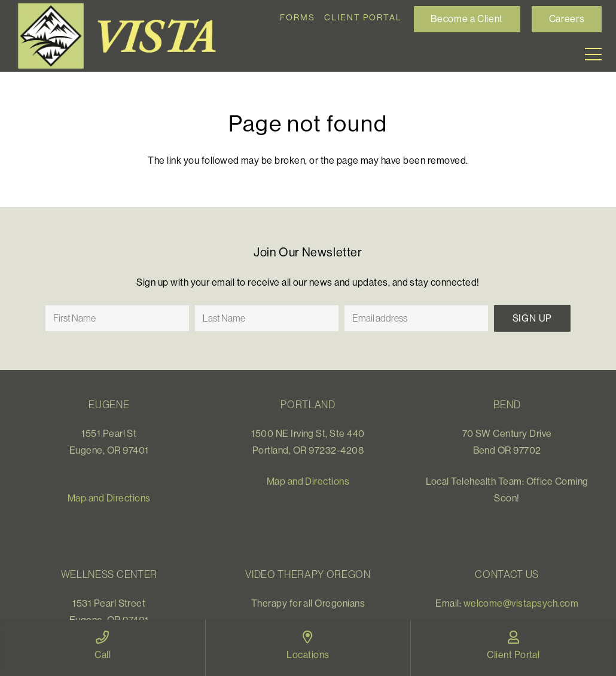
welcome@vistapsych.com (521, 603)
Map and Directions (109, 498)
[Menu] (593, 54)
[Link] (122, 36)
